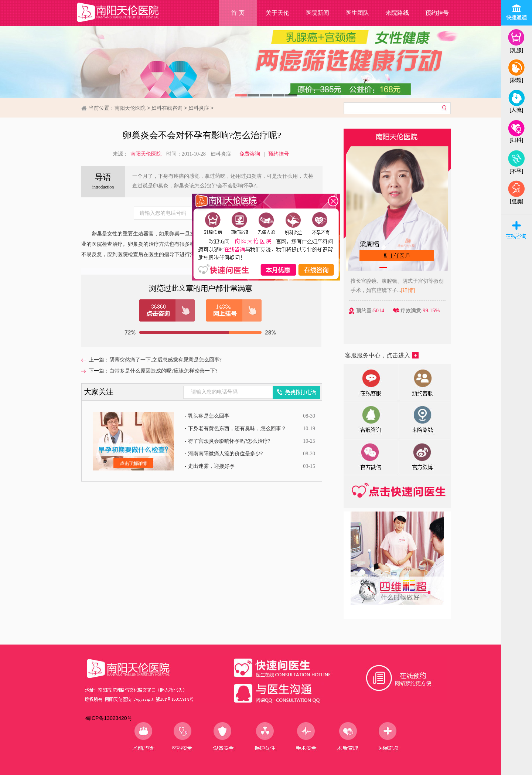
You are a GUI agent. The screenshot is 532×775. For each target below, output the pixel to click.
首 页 (238, 13)
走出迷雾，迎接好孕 (211, 466)
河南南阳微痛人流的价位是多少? (225, 454)
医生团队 (357, 13)
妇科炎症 (199, 108)
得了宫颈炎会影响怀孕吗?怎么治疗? (229, 441)
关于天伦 (277, 13)
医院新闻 (317, 13)
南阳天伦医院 (130, 108)
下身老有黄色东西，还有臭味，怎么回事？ (237, 429)
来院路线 (397, 13)
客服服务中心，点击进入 (382, 355)
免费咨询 (250, 154)
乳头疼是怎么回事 (209, 416)
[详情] (409, 290)
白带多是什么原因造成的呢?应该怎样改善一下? (163, 371)
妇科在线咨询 (167, 108)
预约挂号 (437, 13)
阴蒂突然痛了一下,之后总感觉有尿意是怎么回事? (166, 360)
